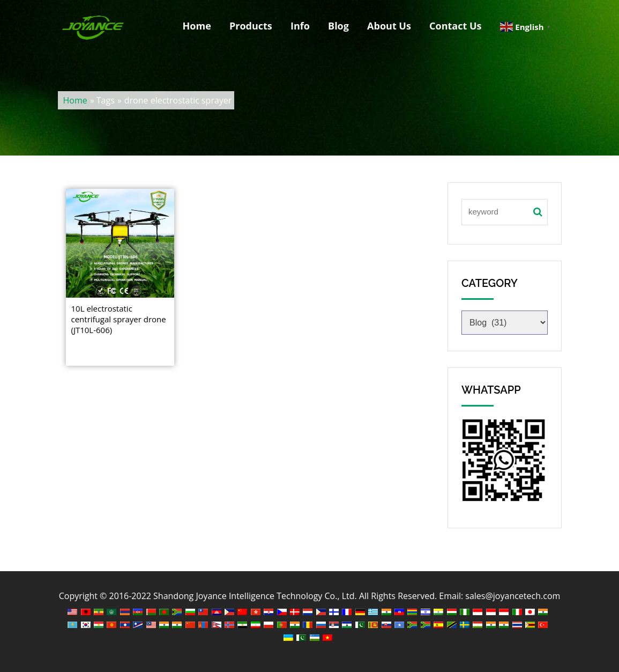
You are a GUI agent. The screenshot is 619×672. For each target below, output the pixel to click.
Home (197, 26)
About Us (389, 26)
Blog (338, 26)
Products (251, 26)
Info (300, 26)
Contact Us (455, 26)
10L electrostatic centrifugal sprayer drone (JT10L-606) (119, 319)
